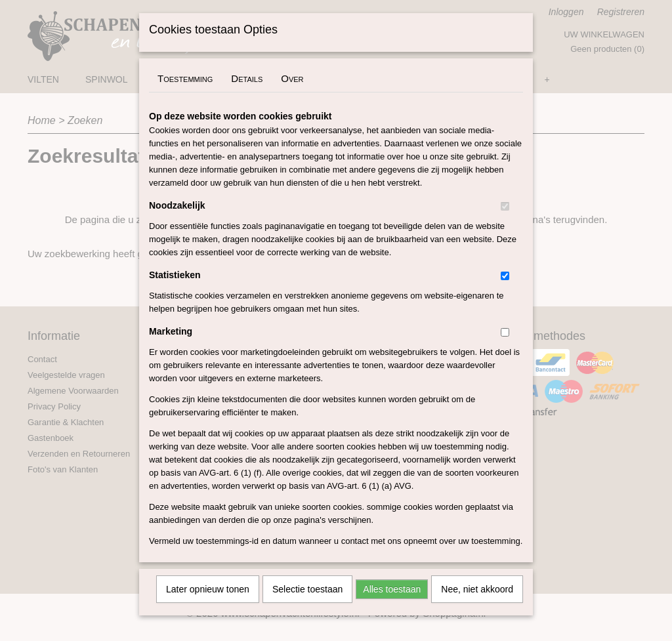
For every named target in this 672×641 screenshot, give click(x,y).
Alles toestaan (392, 606)
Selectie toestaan (307, 606)
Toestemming (185, 95)
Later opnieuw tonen (208, 606)
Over (292, 95)
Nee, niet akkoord (477, 606)
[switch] (505, 223)
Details (247, 95)
